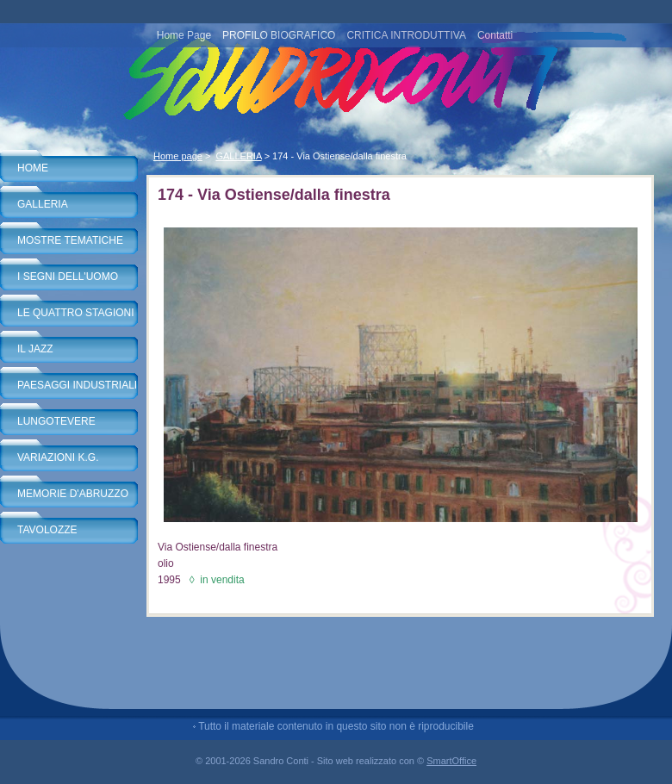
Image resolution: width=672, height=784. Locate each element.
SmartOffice (451, 761)
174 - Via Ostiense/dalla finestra (339, 156)
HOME (33, 168)
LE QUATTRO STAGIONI (76, 313)
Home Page (184, 35)
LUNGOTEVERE (56, 421)
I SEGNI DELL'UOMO (68, 277)
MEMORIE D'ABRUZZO (73, 494)
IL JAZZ (35, 349)
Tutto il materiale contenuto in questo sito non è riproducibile (336, 726)
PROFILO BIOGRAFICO (279, 35)
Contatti (495, 35)
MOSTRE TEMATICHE (70, 240)
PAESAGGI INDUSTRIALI (77, 385)
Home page (178, 156)
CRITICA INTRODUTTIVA (406, 35)
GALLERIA (43, 204)
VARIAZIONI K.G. (58, 457)
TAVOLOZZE (47, 530)
